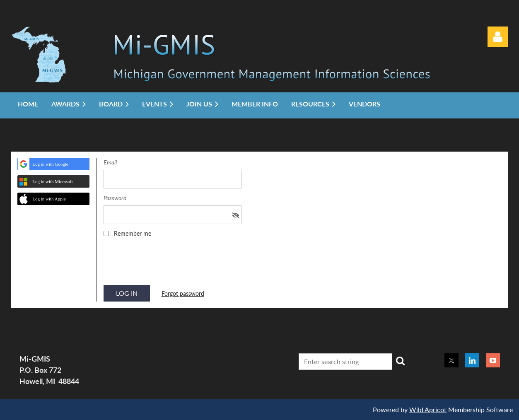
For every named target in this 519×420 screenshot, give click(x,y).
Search (400, 361)
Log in (498, 37)
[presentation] (167, 264)
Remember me (133, 233)
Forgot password (183, 293)
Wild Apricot (428, 409)
